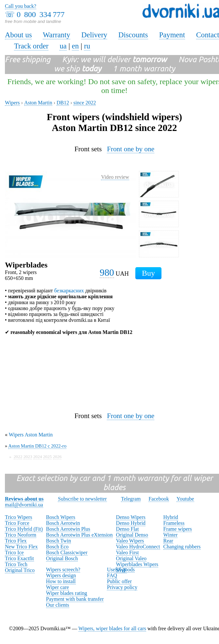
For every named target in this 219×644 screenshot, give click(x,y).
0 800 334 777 (41, 14)
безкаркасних (69, 291)
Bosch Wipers (61, 517)
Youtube (185, 499)
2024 (38, 457)
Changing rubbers (182, 547)
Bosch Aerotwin (63, 523)
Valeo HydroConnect (138, 547)
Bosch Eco (57, 547)
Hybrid (171, 517)
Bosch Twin (59, 541)
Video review (115, 177)
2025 (48, 457)
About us (18, 35)
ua (63, 46)
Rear (168, 541)
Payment (172, 35)
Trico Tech (16, 564)
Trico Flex (16, 541)
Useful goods (121, 570)
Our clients (58, 605)
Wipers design (61, 575)
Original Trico (20, 570)
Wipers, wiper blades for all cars (112, 628)
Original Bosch (62, 558)
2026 (57, 457)
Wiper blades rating (67, 593)
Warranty (57, 35)
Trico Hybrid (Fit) (24, 529)
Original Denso (132, 535)
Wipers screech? (63, 570)
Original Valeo (131, 558)
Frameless (174, 523)
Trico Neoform (21, 535)
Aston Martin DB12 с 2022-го (37, 446)
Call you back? (21, 6)
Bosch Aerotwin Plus (68, 529)
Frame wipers (178, 529)
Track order (31, 46)
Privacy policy (122, 587)
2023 (28, 457)
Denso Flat (127, 529)
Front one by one (131, 149)
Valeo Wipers (130, 541)
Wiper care (58, 587)
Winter (171, 535)
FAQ (112, 575)
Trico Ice (14, 552)
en (75, 46)
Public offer (119, 581)
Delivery (94, 35)
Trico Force (17, 523)
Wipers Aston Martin (31, 435)
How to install (61, 581)
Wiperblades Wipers (137, 564)
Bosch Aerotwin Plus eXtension (79, 535)
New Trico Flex (21, 547)
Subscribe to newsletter (82, 499)
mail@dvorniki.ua (24, 505)
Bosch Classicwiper (67, 552)
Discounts (133, 35)
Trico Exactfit (19, 558)
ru (87, 46)
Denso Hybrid (131, 523)
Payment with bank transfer (75, 599)
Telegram (131, 499)
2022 (18, 457)
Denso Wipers (131, 517)
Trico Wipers (18, 517)
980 (107, 272)
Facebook (159, 499)
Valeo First (127, 552)
